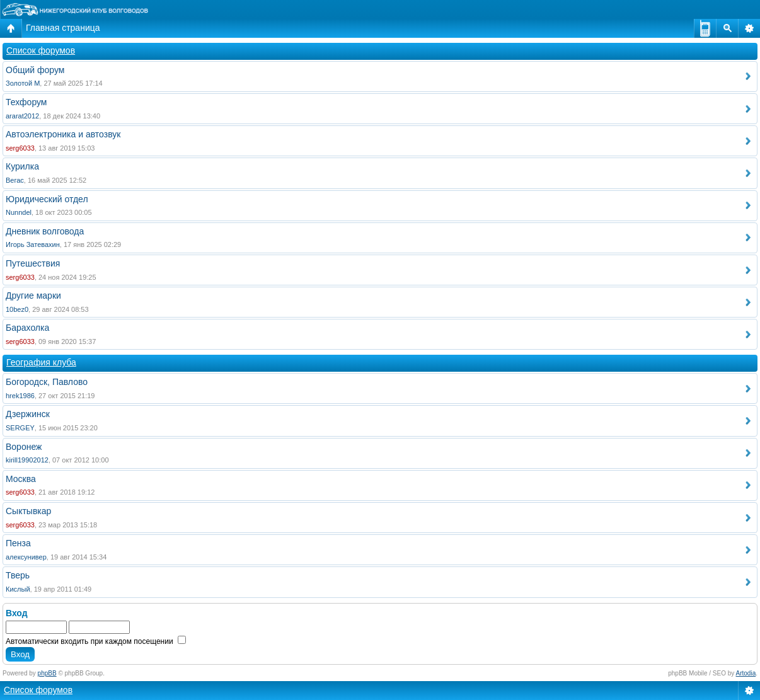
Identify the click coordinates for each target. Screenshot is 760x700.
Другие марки (33, 295)
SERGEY (20, 428)
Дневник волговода (45, 231)
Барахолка (27, 328)
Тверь (18, 575)
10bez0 (17, 309)
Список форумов (41, 50)
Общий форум (35, 70)
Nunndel (19, 212)
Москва (21, 479)
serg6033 (20, 148)
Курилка (22, 166)
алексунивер (26, 557)
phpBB (47, 673)
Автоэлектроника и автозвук (63, 134)
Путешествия (33, 263)
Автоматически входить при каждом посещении (96, 641)
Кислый (18, 589)
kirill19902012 (27, 460)
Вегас (15, 180)
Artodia (746, 673)
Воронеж (24, 447)
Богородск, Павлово (47, 382)
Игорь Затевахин (33, 244)
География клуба (41, 362)
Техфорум (26, 102)
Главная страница (63, 28)
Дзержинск (28, 414)
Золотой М (23, 83)
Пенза (18, 543)
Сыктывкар (28, 511)
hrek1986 (20, 396)
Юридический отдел (47, 199)
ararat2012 (22, 116)
